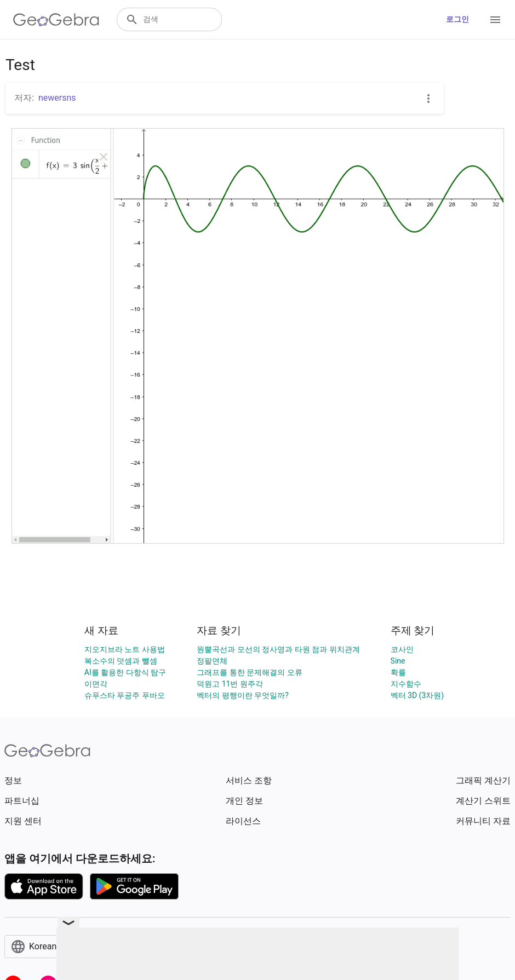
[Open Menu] (495, 20)
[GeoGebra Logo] (56, 20)
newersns (57, 98)
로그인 (457, 19)
